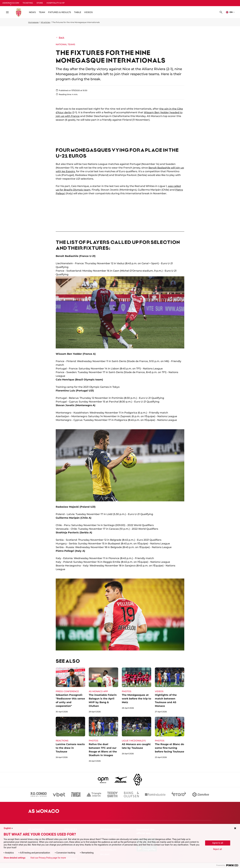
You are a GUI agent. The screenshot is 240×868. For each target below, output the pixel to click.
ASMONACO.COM (11, 3)
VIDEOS (88, 12)
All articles (45, 22)
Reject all (218, 849)
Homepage (33, 22)
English (9, 828)
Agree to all (218, 843)
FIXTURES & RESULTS (60, 12)
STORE (40, 3)
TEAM (42, 12)
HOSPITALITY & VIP (56, 3)
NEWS (32, 12)
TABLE (78, 12)
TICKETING (28, 3)
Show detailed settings (15, 858)
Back (60, 38)
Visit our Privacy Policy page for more (48, 858)
